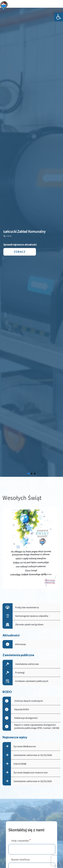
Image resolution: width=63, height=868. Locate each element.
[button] (59, 17)
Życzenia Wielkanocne (25, 746)
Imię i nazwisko (21, 840)
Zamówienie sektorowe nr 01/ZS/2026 (33, 755)
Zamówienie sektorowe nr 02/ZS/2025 (33, 781)
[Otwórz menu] (58, 5)
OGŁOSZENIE (20, 764)
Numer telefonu (20, 859)
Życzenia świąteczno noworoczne (30, 773)
